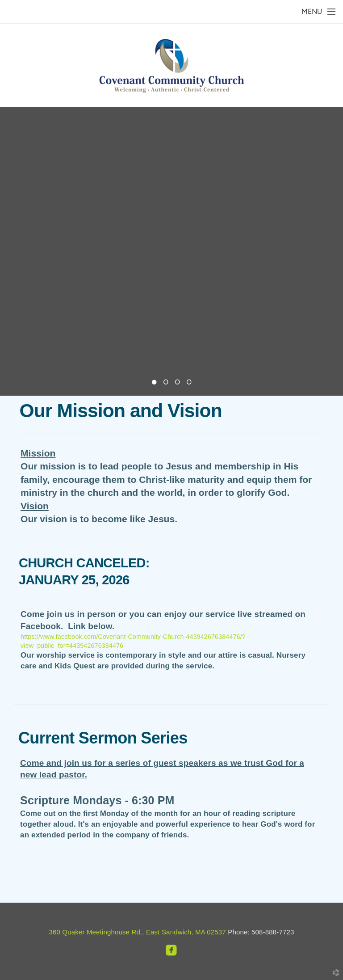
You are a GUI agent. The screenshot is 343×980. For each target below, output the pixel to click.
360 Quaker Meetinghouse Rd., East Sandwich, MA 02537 (138, 932)
